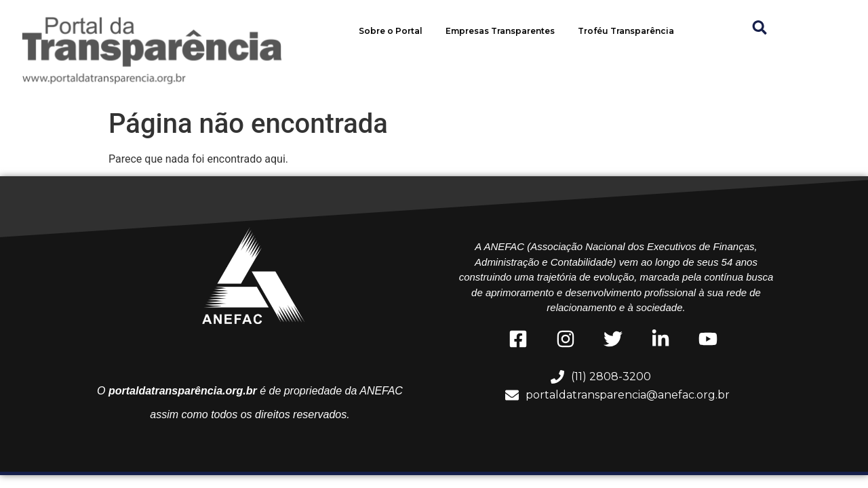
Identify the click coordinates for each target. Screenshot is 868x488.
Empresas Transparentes (500, 31)
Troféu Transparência (626, 31)
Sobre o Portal (391, 31)
